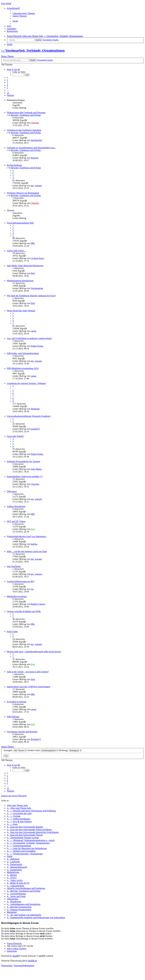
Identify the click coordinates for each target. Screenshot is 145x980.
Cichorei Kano (37, 258)
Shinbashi (35, 409)
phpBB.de (32, 961)
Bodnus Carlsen (38, 604)
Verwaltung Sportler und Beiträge (22, 732)
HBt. (33, 243)
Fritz (33, 529)
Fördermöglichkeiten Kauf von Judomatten (26, 536)
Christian (35, 123)
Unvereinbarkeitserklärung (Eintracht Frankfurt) (29, 416)
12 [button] (8, 93)
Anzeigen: (15, 750)
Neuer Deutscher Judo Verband (21, 311)
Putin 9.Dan (12, 631)
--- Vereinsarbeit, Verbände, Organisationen (33, 50)
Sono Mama (36, 469)
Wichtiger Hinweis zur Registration (23, 193)
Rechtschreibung (14, 165)
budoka (34, 544)
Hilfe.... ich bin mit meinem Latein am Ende (27, 551)
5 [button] (7, 88)
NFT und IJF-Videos (16, 521)
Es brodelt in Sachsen (17, 702)
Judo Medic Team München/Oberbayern (25, 266)
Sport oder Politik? (15, 436)
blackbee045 (36, 140)
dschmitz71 (36, 739)
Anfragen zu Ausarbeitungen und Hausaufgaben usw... (31, 148)
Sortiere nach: (43, 750)
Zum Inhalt (6, 3)
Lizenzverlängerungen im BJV (21, 581)
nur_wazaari (36, 186)
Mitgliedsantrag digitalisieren (20, 281)
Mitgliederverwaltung (17, 596)
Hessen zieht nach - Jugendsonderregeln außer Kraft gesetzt (34, 652)
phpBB (16, 956)
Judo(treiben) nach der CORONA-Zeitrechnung (28, 687)
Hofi (33, 273)
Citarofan (35, 484)
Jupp (33, 679)
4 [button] (7, 85)
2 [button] (7, 80)
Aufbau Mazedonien (16, 506)
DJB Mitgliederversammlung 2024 (23, 368)
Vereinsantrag (37, 288)
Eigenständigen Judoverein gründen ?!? (25, 476)
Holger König (37, 346)
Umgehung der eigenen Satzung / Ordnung (26, 383)
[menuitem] (24, 13)
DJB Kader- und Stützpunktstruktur (23, 353)
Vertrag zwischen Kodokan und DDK (24, 611)
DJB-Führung (13, 717)
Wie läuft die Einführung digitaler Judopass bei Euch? (31, 296)
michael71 (35, 429)
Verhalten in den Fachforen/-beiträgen (24, 130)
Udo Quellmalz (14, 566)
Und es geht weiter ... (16, 251)
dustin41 (34, 158)
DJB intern (12, 491)
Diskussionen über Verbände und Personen (26, 113)
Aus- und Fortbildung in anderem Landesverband (29, 338)
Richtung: (70, 750)
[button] (13, 69)
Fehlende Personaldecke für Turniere (24, 461)
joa (32, 589)
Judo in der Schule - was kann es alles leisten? (28, 672)
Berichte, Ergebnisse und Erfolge (26, 115)
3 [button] (7, 83)
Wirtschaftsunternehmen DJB (20, 223)
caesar (33, 331)
